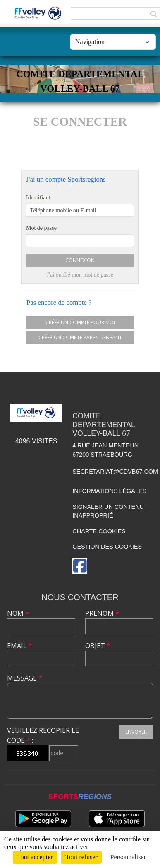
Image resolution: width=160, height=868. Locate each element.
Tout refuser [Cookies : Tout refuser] (81, 857)
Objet (98, 646)
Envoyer (136, 732)
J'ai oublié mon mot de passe (80, 275)
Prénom (102, 613)
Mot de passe (41, 228)
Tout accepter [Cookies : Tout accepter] (35, 857)
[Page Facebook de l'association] (80, 566)
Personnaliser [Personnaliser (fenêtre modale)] (128, 857)
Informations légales (109, 491)
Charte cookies (99, 531)
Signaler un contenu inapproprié (108, 511)
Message (25, 678)
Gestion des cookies (107, 547)
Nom (18, 613)
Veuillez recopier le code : (43, 735)
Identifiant (38, 198)
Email (20, 646)
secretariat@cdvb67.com (115, 472)
